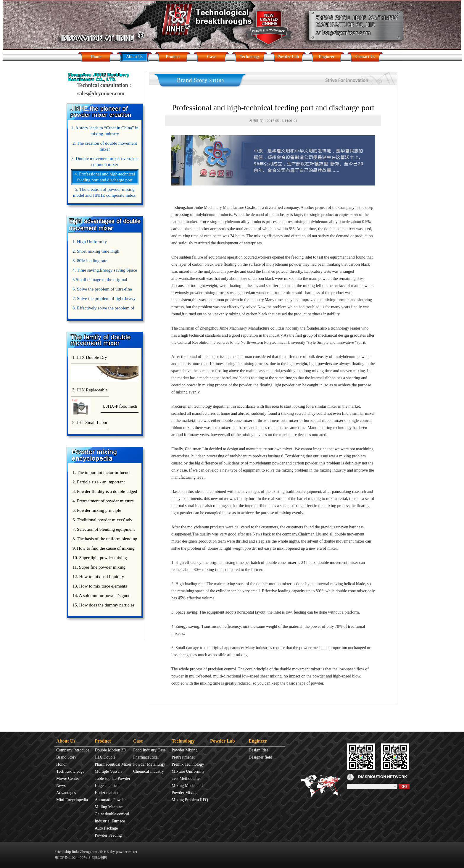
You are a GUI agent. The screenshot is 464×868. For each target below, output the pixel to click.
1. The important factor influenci (101, 472)
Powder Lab (288, 57)
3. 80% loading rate (90, 261)
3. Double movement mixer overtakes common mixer (105, 162)
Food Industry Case (149, 750)
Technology (250, 57)
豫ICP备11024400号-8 (72, 857)
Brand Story (66, 757)
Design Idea (258, 750)
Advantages (66, 793)
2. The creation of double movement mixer (105, 146)
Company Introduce (73, 750)
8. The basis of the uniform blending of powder (104, 540)
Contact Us (365, 57)
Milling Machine (109, 807)
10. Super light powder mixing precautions (99, 559)
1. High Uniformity (90, 242)
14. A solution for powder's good (101, 596)
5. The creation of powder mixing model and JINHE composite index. (105, 192)
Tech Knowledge (70, 771)
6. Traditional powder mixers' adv (102, 520)
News (61, 786)
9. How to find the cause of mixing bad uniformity (103, 549)
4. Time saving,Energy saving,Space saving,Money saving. (104, 271)
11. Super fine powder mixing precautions (98, 568)
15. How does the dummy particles (103, 605)
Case (211, 57)
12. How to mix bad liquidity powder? (98, 578)
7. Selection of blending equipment (104, 529)
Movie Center (68, 779)
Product (173, 57)
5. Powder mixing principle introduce (96, 512)
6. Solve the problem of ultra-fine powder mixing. (101, 290)
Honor (62, 764)
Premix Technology (188, 764)
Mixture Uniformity (188, 771)
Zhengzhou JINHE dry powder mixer (109, 852)
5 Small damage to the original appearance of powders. (99, 281)
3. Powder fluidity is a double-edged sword (104, 493)
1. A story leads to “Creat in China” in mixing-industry (105, 131)
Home (96, 57)
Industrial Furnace (110, 821)
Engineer (327, 57)
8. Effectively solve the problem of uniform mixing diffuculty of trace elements (103, 309)
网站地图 (99, 857)
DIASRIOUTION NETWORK (377, 777)
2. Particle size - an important (99, 482)
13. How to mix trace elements (100, 586)
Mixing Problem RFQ (190, 800)
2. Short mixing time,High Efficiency (95, 252)
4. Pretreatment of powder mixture (103, 501)
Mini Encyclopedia (72, 800)
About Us (134, 57)
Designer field (260, 757)
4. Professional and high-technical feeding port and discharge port (105, 177)
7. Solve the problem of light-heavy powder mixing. (103, 300)
